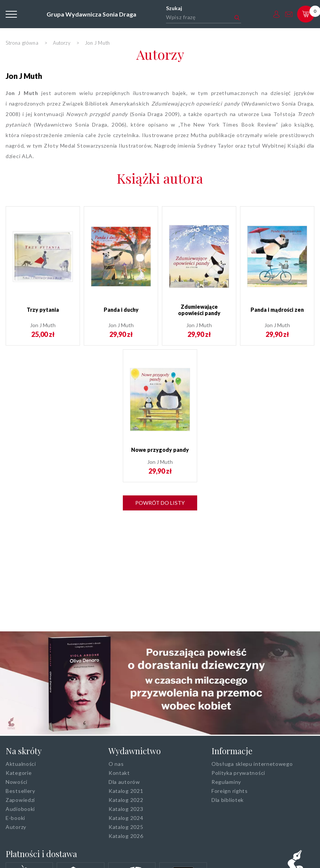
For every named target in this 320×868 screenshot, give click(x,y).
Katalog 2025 (126, 827)
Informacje (232, 751)
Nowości (17, 782)
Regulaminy (226, 782)
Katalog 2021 (126, 791)
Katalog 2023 (126, 809)
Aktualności (21, 764)
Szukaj (174, 8)
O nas (116, 764)
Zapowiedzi (20, 800)
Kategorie (19, 773)
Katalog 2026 (126, 836)
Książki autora (160, 178)
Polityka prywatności (238, 773)
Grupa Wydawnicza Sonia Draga (91, 14)
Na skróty (24, 751)
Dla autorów (124, 782)
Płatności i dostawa (41, 854)
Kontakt (119, 773)
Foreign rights (230, 791)
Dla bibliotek (228, 800)
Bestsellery (20, 791)
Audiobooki (20, 809)
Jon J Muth (24, 76)
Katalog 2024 (126, 818)
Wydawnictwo (135, 751)
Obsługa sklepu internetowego (252, 764)
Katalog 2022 (126, 800)
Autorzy (160, 54)
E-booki (15, 818)
